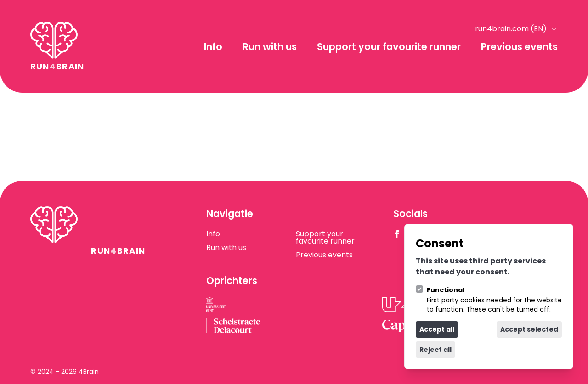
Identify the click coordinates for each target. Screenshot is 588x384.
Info (213, 47)
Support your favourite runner (389, 47)
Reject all (435, 350)
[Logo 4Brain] (57, 46)
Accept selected (529, 329)
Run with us (270, 47)
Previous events (519, 47)
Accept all (437, 329)
